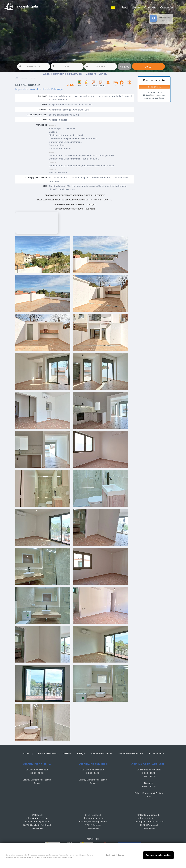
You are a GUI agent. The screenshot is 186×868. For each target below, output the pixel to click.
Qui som (26, 753)
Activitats (67, 753)
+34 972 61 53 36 (39, 818)
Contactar (167, 7)
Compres (24, 78)
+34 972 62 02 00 (95, 818)
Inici (125, 7)
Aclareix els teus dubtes (154, 98)
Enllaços (81, 753)
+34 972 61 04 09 (151, 818)
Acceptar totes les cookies (159, 855)
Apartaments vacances (102, 753)
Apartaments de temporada (131, 753)
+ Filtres (125, 67)
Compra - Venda (157, 753)
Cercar (148, 67)
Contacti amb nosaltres (46, 753)
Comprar (150, 7)
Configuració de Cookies (115, 855)
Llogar (136, 7)
